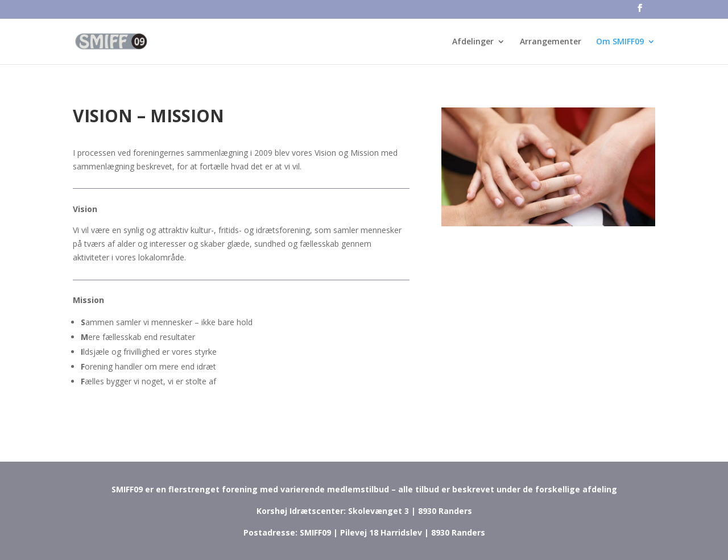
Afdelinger (473, 42)
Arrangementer (551, 42)
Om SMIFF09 (620, 42)
